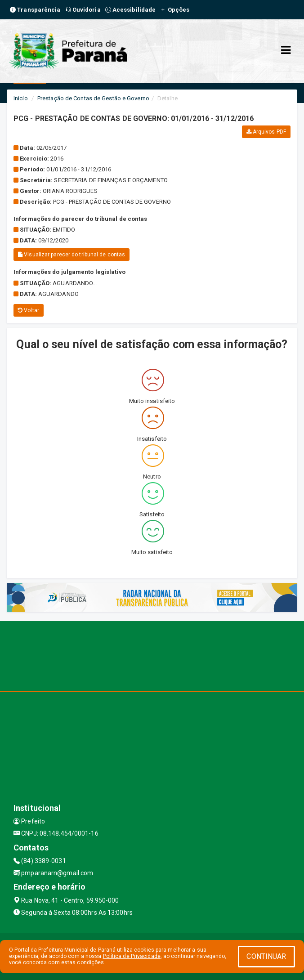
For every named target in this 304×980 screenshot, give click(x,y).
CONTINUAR (266, 956)
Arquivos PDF (266, 132)
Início (21, 98)
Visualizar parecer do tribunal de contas (72, 255)
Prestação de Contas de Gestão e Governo (93, 98)
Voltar (29, 310)
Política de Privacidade (132, 956)
